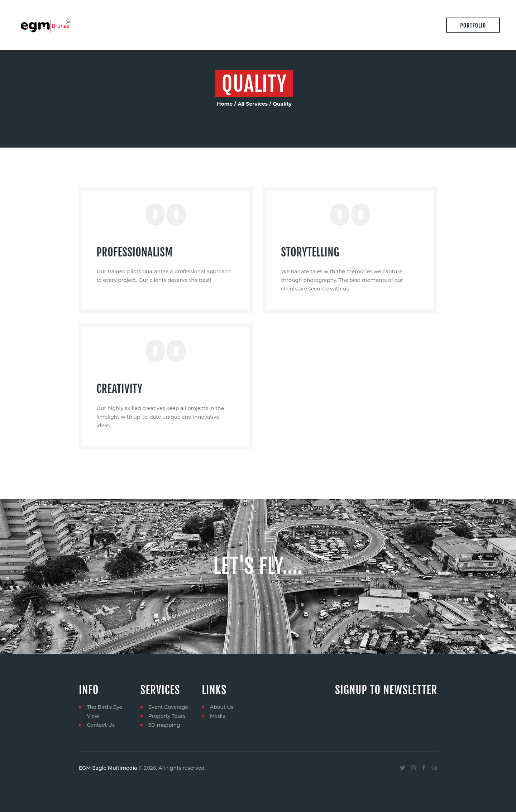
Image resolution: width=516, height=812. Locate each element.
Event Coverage (168, 707)
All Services (253, 104)
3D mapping (164, 725)
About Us (222, 707)
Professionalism (135, 252)
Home (225, 104)
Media (218, 716)
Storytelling (310, 252)
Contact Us (101, 725)
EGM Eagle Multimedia (108, 768)
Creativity (120, 389)
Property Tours (167, 716)
